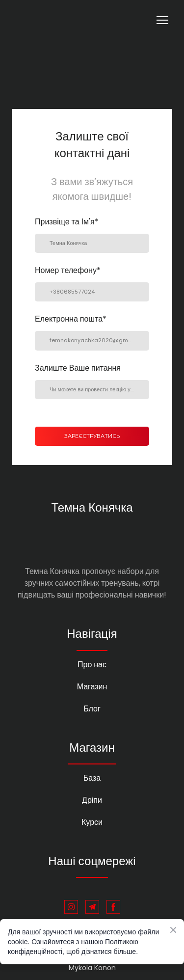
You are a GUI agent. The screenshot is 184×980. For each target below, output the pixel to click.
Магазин (92, 687)
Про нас (92, 665)
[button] (71, 907)
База (92, 778)
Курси (92, 822)
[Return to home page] (50, 20)
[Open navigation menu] (162, 20)
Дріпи (92, 800)
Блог (92, 709)
